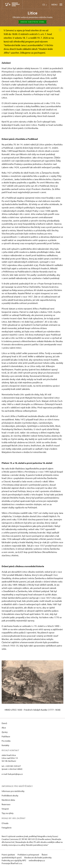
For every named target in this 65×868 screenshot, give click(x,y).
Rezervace (6, 804)
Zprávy (5, 732)
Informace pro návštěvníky (13, 791)
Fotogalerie (7, 828)
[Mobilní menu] (57, 4)
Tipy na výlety (8, 813)
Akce (4, 728)
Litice (33, 13)
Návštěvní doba (8, 800)
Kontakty (5, 745)
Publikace (6, 736)
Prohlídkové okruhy (10, 795)
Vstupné (5, 809)
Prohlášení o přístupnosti (29, 855)
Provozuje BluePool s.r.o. (12, 863)
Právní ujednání (9, 855)
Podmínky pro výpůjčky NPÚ (14, 860)
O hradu (5, 823)
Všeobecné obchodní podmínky (38, 857)
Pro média (6, 741)
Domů (4, 723)
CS (45, 5)
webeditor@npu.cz (37, 860)
